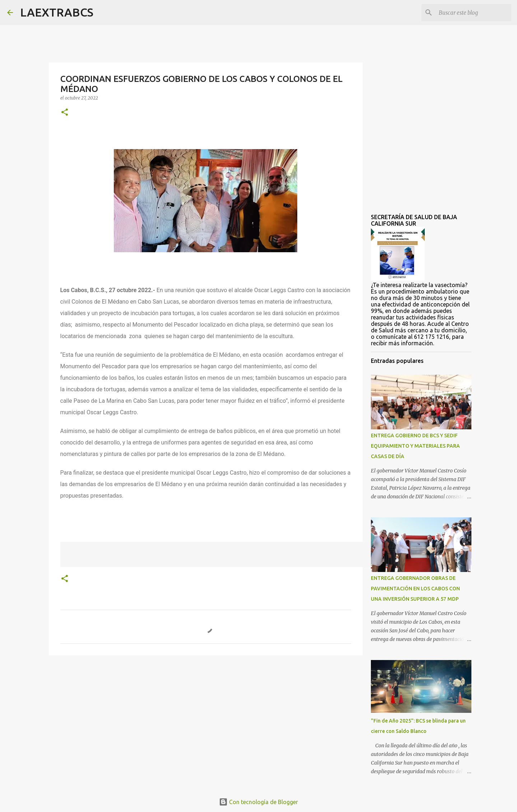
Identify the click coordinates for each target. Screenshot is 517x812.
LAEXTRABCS (57, 12)
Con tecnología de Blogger (258, 802)
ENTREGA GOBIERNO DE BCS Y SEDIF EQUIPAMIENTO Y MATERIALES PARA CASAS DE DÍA (415, 446)
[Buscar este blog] (474, 13)
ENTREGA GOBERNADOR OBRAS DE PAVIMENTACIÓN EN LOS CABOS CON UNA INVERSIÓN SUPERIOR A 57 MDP (415, 589)
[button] (65, 113)
